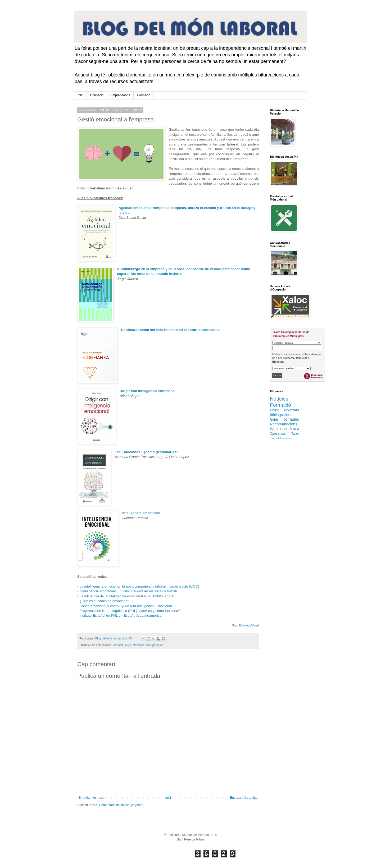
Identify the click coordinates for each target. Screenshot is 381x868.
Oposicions (278, 434)
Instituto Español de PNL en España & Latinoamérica (120, 615)
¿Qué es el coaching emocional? (105, 601)
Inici (80, 95)
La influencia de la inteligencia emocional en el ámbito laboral (127, 596)
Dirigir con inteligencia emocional (148, 391)
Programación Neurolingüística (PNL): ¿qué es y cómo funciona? (130, 611)
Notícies (279, 399)
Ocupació (97, 95)
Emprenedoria (120, 95)
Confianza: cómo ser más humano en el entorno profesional (171, 330)
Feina (275, 410)
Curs (284, 429)
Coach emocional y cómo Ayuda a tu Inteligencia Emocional (126, 606)
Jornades (291, 419)
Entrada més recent (92, 798)
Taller (295, 434)
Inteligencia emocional (141, 513)
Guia (128, 645)
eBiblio (294, 429)
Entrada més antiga (244, 798)
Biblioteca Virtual (249, 626)
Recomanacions (284, 424)
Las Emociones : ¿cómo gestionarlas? (146, 452)
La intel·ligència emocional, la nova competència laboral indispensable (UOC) (139, 586)
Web (274, 429)
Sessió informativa (280, 438)
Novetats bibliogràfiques (148, 645)
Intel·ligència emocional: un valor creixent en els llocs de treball (128, 591)
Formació (144, 95)
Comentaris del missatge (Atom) (122, 805)
